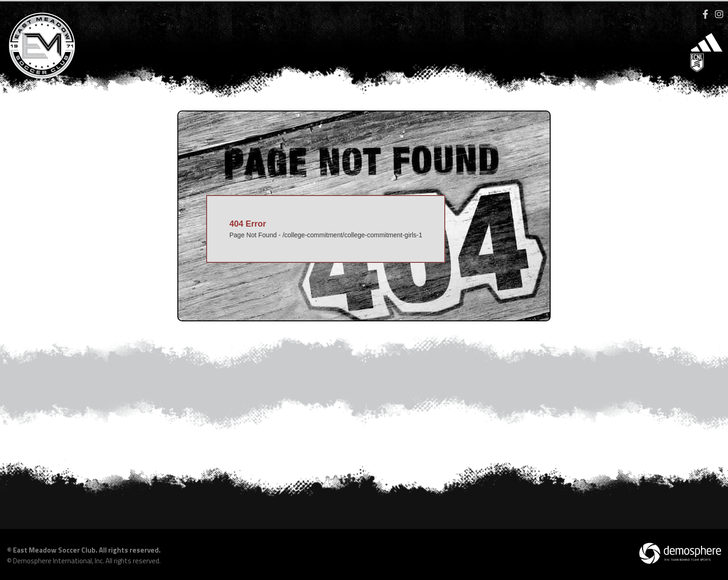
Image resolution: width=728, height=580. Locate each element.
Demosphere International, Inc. (58, 561)
